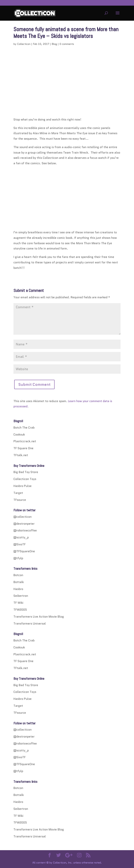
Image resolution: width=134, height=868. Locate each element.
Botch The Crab (24, 428)
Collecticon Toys (25, 479)
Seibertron (21, 596)
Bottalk (19, 582)
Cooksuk (19, 434)
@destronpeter (24, 524)
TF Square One (23, 448)
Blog (54, 44)
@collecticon (23, 517)
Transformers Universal (30, 623)
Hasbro (18, 589)
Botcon (18, 575)
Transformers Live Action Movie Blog (39, 617)
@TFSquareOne (24, 551)
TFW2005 (20, 610)
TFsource (20, 500)
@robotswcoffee (25, 530)
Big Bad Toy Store (26, 472)
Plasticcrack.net (25, 441)
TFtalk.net (21, 455)
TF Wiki (18, 603)
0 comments (67, 44)
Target (18, 493)
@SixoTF (20, 544)
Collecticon (24, 44)
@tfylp (18, 558)
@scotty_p (21, 537)
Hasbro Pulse (23, 486)
